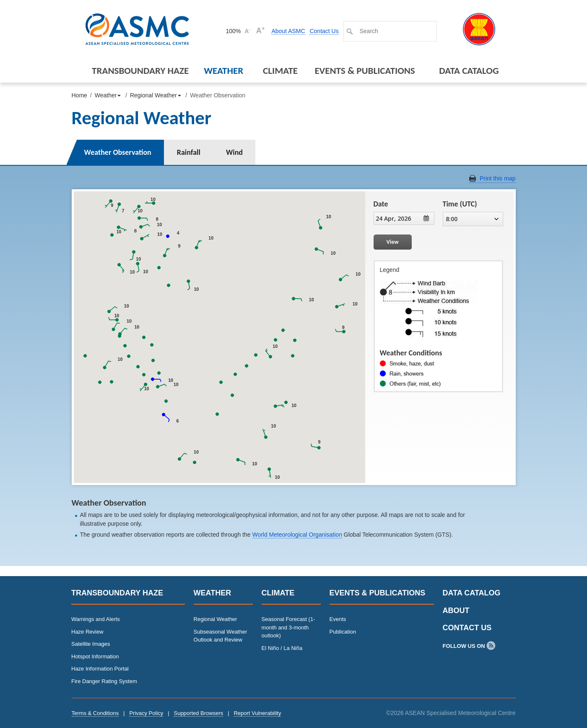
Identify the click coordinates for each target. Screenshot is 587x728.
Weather (223, 70)
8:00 (472, 219)
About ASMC (288, 31)
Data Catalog (469, 70)
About (456, 611)
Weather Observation (118, 152)
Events (338, 619)
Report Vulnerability (257, 713)
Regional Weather (216, 619)
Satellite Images (91, 644)
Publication (343, 632)
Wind (234, 152)
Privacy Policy (146, 713)
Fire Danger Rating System (104, 681)
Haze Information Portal (100, 669)
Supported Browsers (198, 713)
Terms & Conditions (95, 713)
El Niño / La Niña (282, 648)
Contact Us (324, 31)
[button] (320, 224)
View (393, 242)
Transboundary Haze (140, 70)
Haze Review (87, 632)
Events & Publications (365, 70)
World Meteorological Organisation (297, 535)
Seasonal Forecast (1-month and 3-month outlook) (288, 627)
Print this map (498, 178)
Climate (280, 70)
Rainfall (189, 152)
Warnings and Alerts (96, 619)
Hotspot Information (95, 656)
